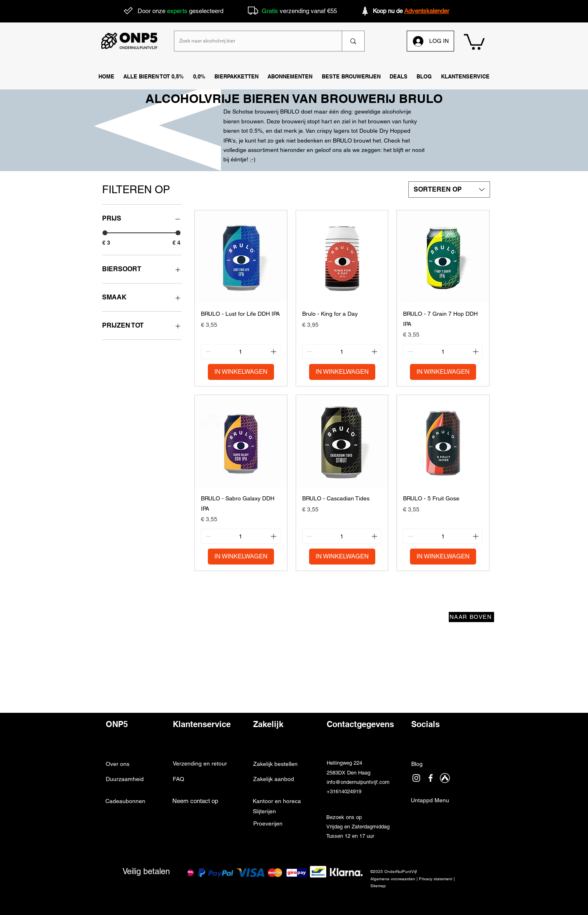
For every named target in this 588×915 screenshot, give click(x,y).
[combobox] (449, 190)
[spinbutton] (241, 351)
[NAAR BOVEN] (471, 617)
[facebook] (431, 778)
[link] (474, 41)
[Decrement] (207, 351)
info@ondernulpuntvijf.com (358, 782)
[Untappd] (445, 778)
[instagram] (416, 778)
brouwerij (294, 121)
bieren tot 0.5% (243, 131)
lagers (342, 131)
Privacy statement (436, 879)
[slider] (105, 233)
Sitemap (378, 886)
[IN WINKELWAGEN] (241, 372)
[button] (465, 77)
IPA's (229, 141)
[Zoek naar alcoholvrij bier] (252, 41)
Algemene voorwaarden (393, 879)
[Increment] (274, 351)
